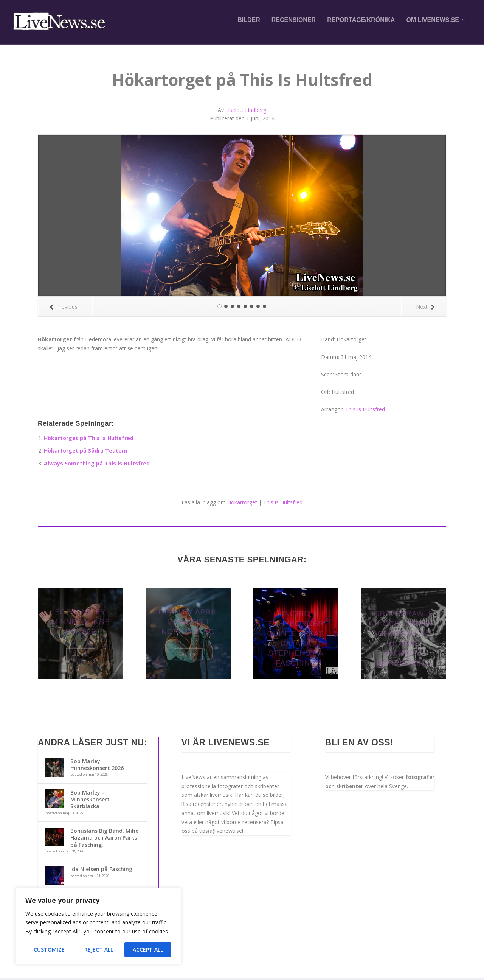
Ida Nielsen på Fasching (101, 871)
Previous (64, 309)
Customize (49, 950)
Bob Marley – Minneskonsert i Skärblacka (92, 801)
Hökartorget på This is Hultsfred (89, 440)
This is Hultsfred (283, 504)
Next (425, 309)
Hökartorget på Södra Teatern (86, 452)
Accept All (148, 950)
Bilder (249, 23)
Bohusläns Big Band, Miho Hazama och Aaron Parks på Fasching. (105, 839)
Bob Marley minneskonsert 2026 (97, 766)
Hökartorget (242, 504)
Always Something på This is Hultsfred (97, 465)
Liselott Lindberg (246, 112)
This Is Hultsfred (365, 411)
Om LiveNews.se (433, 23)
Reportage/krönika (361, 23)
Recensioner (294, 23)
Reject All (99, 950)
